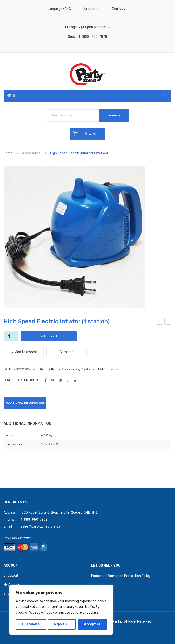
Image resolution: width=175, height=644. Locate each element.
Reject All (62, 624)
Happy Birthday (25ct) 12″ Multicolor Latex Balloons (168, 322)
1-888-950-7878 (34, 520)
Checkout (11, 576)
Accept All (92, 624)
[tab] (25, 403)
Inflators (112, 369)
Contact (119, 9)
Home (8, 153)
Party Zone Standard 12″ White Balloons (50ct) (160, 322)
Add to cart (49, 336)
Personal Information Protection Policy (121, 576)
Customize (31, 624)
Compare (67, 352)
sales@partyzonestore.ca (40, 527)
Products (88, 369)
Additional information (25, 403)
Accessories (31, 153)
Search (114, 115)
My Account (13, 585)
